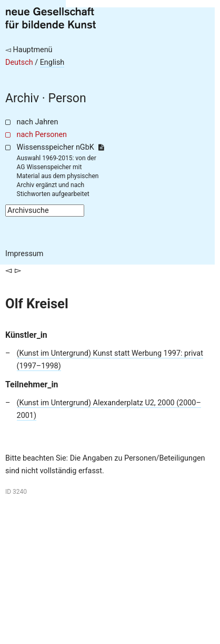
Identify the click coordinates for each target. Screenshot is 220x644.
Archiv (22, 98)
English (52, 62)
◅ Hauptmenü (29, 50)
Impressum (24, 254)
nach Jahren (38, 122)
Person (67, 98)
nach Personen (42, 135)
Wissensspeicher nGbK (60, 147)
